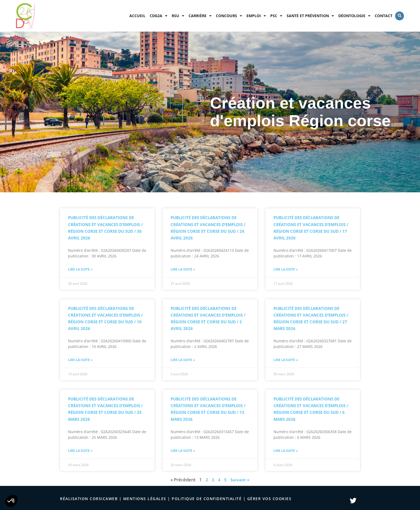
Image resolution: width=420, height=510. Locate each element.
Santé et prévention (310, 16)
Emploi (256, 16)
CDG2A (159, 16)
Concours (229, 16)
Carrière (200, 16)
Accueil (137, 16)
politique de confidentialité (207, 499)
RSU (178, 16)
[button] (400, 16)
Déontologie (354, 16)
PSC (276, 16)
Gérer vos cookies (269, 499)
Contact (384, 16)
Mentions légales (145, 499)
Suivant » (240, 480)
